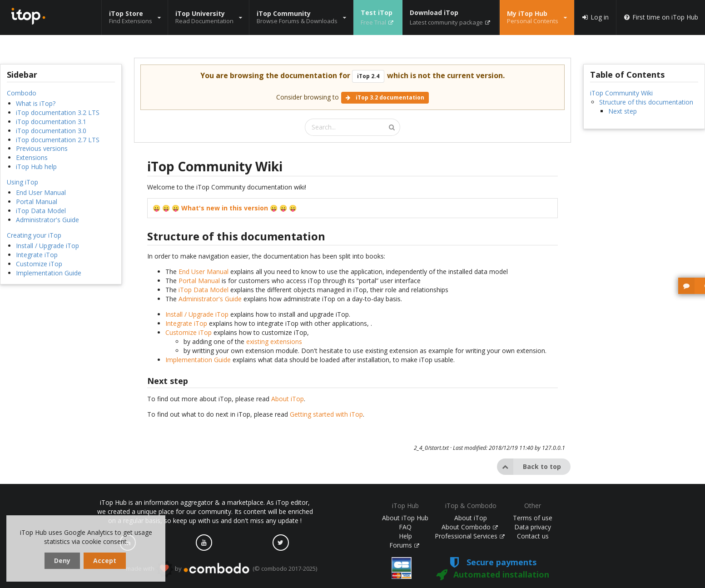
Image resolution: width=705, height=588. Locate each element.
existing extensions (274, 341)
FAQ (405, 527)
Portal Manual (37, 202)
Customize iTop (39, 264)
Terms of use (533, 518)
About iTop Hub (405, 518)
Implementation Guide (49, 273)
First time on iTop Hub (661, 17)
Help (405, 536)
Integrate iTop (37, 255)
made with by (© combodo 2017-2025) (221, 569)
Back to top (529, 467)
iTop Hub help (36, 167)
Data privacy (533, 527)
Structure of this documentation (646, 102)
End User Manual (41, 192)
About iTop (288, 399)
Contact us (533, 536)
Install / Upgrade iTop (47, 246)
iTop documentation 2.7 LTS (58, 140)
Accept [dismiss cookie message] (105, 561)
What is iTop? (36, 103)
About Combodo (470, 527)
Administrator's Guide (47, 220)
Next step (623, 111)
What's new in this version (225, 208)
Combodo (22, 93)
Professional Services (470, 536)
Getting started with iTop (326, 414)
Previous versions (42, 148)
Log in (595, 17)
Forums (404, 545)
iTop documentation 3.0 (51, 131)
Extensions (32, 157)
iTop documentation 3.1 (51, 122)
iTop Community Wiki (621, 93)
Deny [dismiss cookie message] (62, 561)
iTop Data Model (41, 211)
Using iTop (22, 182)
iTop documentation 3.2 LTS (58, 112)
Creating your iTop (34, 235)
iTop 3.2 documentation (385, 97)
